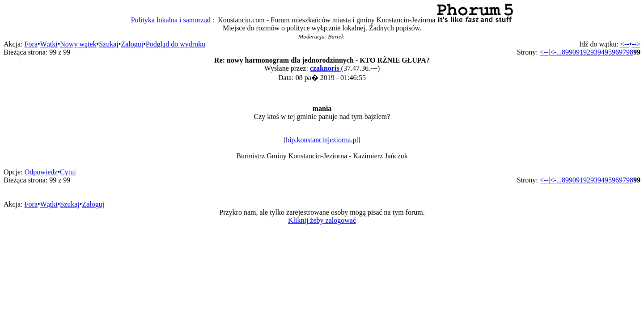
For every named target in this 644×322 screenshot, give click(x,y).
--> (636, 44)
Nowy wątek (78, 44)
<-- (625, 44)
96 (615, 52)
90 (572, 52)
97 (623, 52)
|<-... (555, 52)
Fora (31, 44)
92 (587, 52)
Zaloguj (132, 44)
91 (580, 52)
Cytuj (68, 172)
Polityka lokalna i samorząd (171, 20)
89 (565, 52)
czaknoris (326, 68)
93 (594, 52)
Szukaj (109, 44)
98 (630, 52)
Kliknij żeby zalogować (322, 220)
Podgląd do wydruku (176, 44)
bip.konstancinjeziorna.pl (322, 140)
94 (601, 52)
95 (608, 52)
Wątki (49, 44)
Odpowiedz (41, 172)
